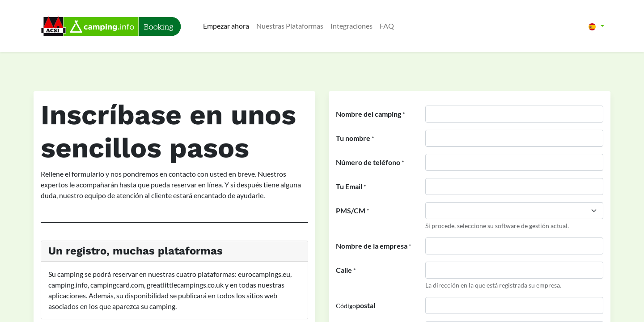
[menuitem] (226, 26)
